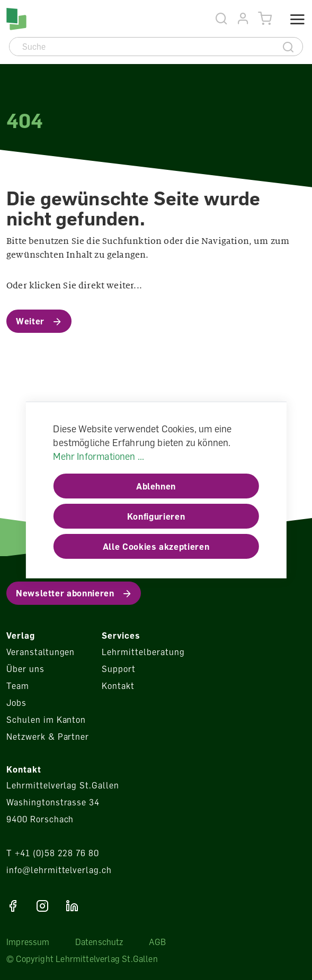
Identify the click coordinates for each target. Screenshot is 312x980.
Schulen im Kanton (46, 720)
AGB (158, 942)
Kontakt (118, 686)
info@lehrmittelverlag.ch (59, 870)
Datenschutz (99, 942)
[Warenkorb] (265, 19)
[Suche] (142, 47)
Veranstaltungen (41, 652)
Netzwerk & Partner (48, 737)
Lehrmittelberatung (143, 652)
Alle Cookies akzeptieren (156, 547)
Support (119, 669)
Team (18, 686)
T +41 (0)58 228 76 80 (53, 853)
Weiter (30, 321)
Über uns (25, 669)
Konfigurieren (156, 516)
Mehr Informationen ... (99, 456)
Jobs (16, 703)
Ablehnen (156, 486)
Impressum (28, 942)
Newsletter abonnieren (65, 593)
